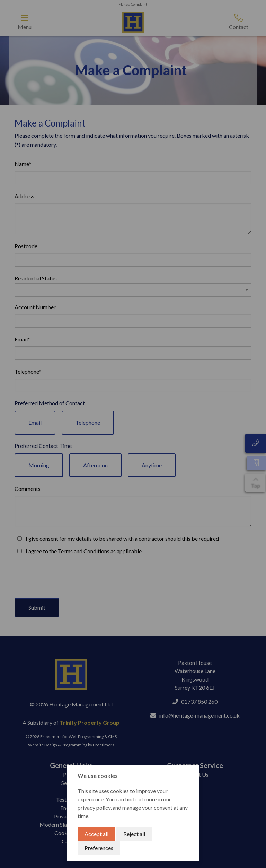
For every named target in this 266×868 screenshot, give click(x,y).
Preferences (99, 848)
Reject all (134, 834)
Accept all (96, 834)
